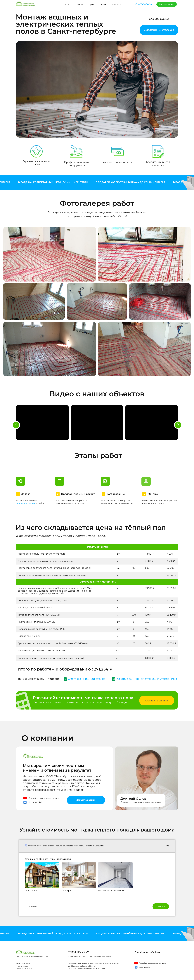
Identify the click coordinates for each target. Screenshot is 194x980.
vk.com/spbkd (35, 802)
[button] (159, 30)
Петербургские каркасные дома (44, 798)
